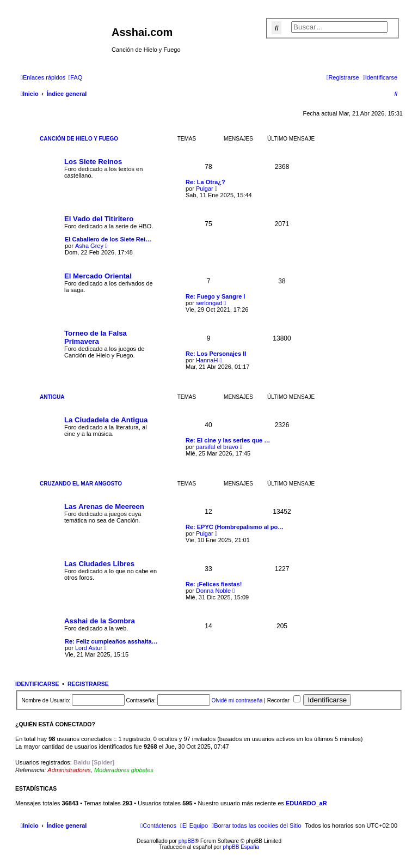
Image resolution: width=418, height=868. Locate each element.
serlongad (209, 303)
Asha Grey (89, 246)
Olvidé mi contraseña (237, 700)
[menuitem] (75, 77)
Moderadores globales (124, 770)
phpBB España (241, 847)
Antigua (52, 397)
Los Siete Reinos (93, 162)
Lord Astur (89, 648)
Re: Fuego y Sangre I (215, 296)
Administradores (69, 770)
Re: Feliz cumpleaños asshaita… (111, 641)
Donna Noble (213, 591)
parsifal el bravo (217, 447)
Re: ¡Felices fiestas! (214, 584)
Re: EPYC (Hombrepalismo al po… (235, 527)
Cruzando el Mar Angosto (81, 484)
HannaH (207, 360)
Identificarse (37, 684)
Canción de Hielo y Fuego (79, 139)
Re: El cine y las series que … (228, 440)
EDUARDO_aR (306, 803)
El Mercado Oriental (98, 276)
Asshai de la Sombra (100, 621)
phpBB (187, 841)
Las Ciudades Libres (99, 564)
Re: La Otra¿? (205, 182)
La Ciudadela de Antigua (106, 420)
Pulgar (205, 189)
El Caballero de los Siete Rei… (108, 239)
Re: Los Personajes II (216, 354)
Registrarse (88, 684)
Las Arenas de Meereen (104, 506)
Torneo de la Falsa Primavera (96, 337)
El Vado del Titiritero (99, 219)
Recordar (284, 700)
